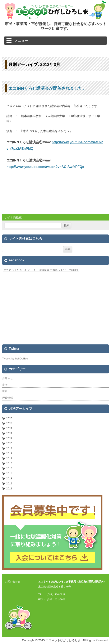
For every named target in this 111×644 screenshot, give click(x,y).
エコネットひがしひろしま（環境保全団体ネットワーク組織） (41, 270)
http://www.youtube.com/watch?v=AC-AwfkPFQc (45, 167)
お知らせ (8, 378)
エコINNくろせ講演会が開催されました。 (47, 88)
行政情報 (8, 398)
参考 (5, 385)
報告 (5, 391)
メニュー (21, 40)
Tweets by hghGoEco (15, 359)
